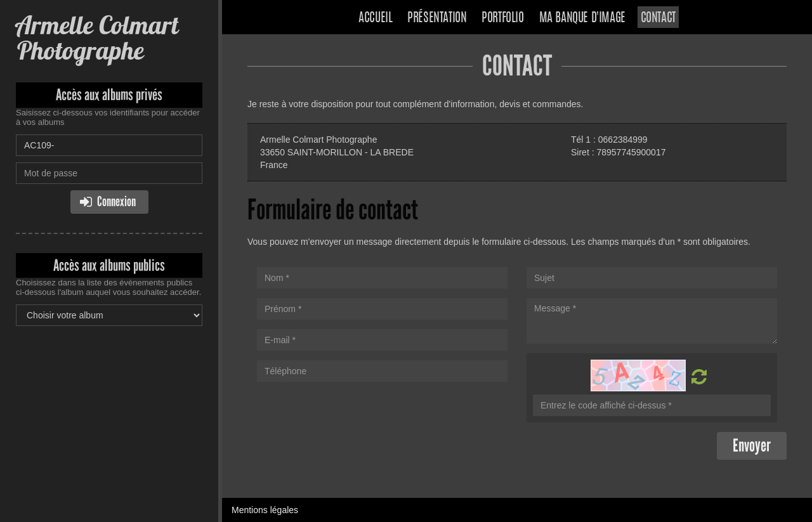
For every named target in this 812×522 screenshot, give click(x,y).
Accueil (375, 18)
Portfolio (502, 18)
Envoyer (752, 446)
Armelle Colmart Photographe (97, 38)
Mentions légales (265, 510)
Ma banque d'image (582, 18)
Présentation (437, 18)
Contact (658, 18)
